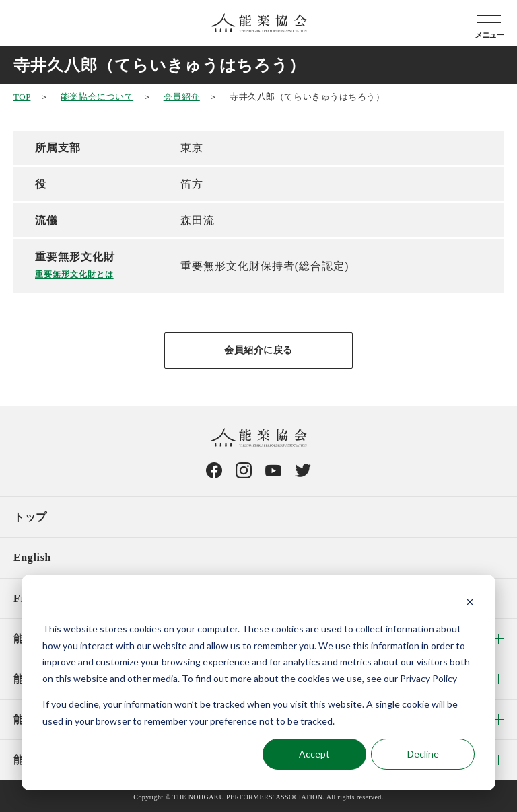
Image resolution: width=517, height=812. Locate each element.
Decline (423, 754)
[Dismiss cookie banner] (470, 604)
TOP (22, 97)
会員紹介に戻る (258, 350)
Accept (314, 754)
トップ (30, 517)
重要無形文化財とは (74, 274)
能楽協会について (97, 97)
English (32, 557)
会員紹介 (182, 97)
